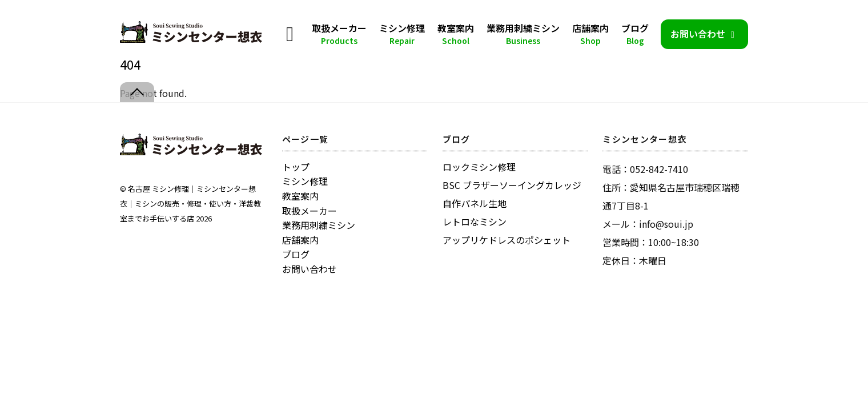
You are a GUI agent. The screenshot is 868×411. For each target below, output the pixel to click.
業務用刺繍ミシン (523, 34)
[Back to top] (137, 92)
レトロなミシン (475, 221)
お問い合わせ (704, 34)
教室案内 (456, 34)
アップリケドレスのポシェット (507, 240)
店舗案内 (590, 34)
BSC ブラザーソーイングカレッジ (512, 185)
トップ (296, 167)
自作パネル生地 (475, 203)
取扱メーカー (339, 34)
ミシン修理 (402, 34)
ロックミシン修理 (479, 167)
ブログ (635, 34)
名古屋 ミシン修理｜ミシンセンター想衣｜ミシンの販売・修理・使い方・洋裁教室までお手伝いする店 (190, 204)
